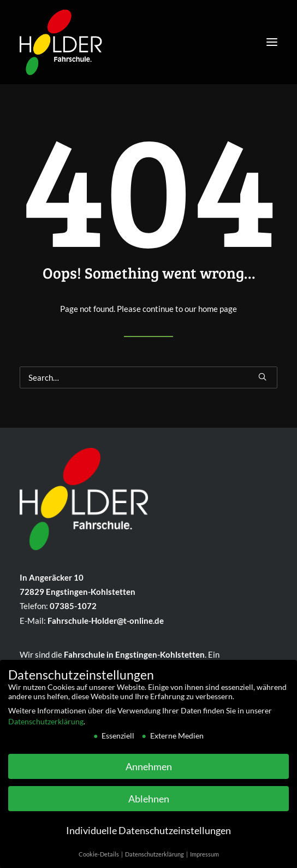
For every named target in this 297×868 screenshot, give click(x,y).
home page (218, 309)
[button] (272, 42)
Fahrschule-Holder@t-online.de (106, 621)
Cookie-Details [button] (99, 860)
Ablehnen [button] (149, 804)
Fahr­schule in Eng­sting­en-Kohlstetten (134, 654)
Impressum (204, 860)
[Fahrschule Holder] (61, 39)
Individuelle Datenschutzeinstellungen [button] (148, 836)
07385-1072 (73, 606)
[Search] (148, 377)
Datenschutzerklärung (46, 726)
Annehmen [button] (149, 772)
